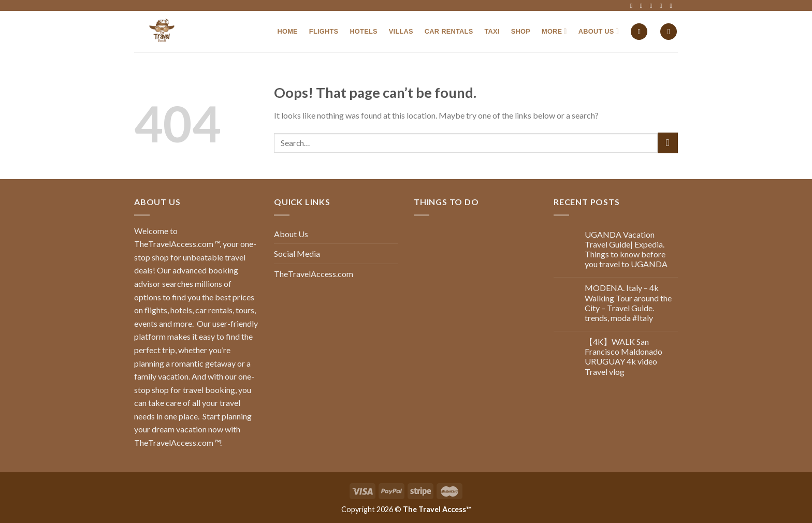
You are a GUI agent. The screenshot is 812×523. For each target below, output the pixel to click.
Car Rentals (449, 31)
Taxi (492, 31)
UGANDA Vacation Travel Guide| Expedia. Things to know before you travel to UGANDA (626, 249)
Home (287, 31)
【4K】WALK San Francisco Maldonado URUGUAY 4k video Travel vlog (624, 357)
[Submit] (668, 143)
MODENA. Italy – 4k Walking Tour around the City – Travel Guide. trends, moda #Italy (628, 303)
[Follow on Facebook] (633, 6)
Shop (521, 31)
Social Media (297, 253)
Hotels (363, 31)
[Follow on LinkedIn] (663, 6)
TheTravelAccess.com (314, 274)
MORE (554, 31)
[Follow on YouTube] (673, 6)
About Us (599, 31)
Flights (324, 31)
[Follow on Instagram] (643, 6)
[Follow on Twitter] (653, 6)
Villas (401, 31)
